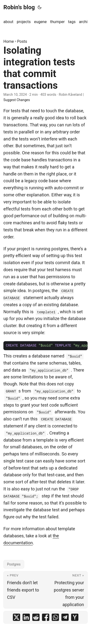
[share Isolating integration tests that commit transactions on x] (17, 617)
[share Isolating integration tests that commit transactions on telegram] (65, 617)
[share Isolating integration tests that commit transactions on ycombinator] (75, 617)
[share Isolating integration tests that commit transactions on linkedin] (26, 617)
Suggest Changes (17, 100)
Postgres (14, 564)
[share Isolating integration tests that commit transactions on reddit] (36, 617)
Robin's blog (19, 7)
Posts (22, 41)
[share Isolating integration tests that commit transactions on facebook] (46, 617)
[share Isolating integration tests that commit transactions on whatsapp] (55, 617)
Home (9, 41)
